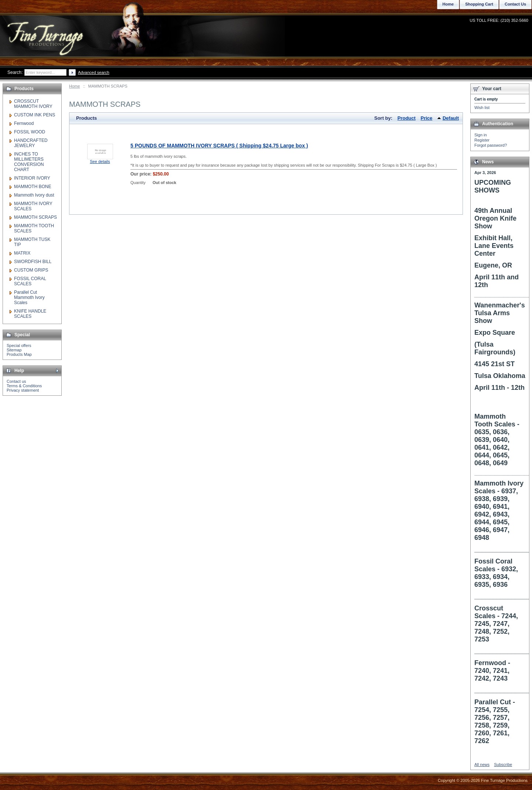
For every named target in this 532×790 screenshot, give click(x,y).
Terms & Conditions (24, 386)
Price (427, 118)
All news (482, 765)
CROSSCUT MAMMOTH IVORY (33, 104)
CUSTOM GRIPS (31, 270)
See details (100, 161)
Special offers (19, 345)
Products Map (19, 354)
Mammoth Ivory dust (34, 195)
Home (74, 86)
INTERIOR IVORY (32, 178)
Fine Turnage (46, 32)
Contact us (16, 381)
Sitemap (14, 350)
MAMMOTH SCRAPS (35, 217)
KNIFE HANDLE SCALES (30, 314)
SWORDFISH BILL (33, 262)
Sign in (481, 135)
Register (482, 140)
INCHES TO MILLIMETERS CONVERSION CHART (29, 162)
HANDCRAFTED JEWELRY (31, 143)
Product (407, 118)
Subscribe (503, 765)
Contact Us (515, 4)
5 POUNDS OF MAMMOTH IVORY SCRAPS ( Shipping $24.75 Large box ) (219, 146)
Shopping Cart (479, 4)
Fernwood (24, 123)
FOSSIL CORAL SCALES (30, 281)
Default (451, 118)
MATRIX (22, 253)
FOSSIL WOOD (30, 132)
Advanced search (94, 72)
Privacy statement (23, 390)
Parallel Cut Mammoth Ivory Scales (29, 297)
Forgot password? (491, 145)
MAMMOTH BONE (33, 187)
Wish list (482, 108)
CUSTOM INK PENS (35, 115)
